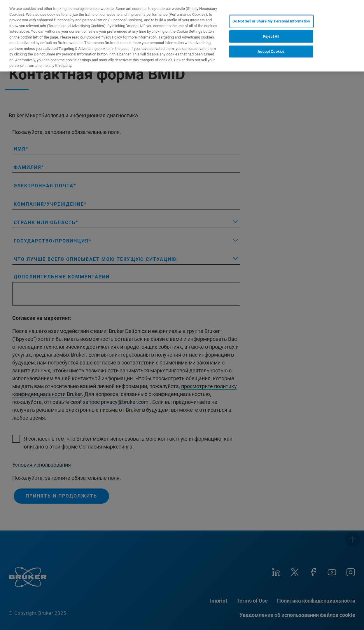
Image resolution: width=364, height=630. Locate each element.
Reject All (271, 36)
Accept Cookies (271, 52)
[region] (182, 36)
